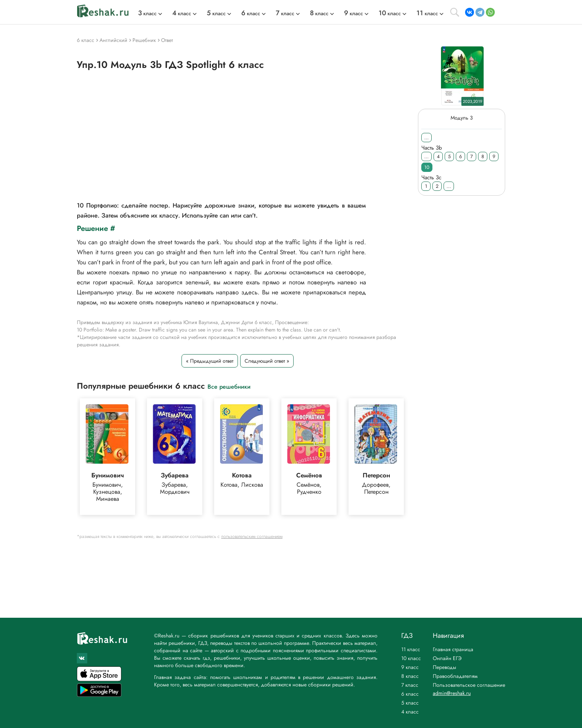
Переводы (444, 667)
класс (147, 13)
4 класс (410, 712)
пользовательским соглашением (252, 536)
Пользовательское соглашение (469, 685)
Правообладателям (455, 676)
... (426, 138)
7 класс (410, 685)
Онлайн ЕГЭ (447, 658)
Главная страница (453, 649)
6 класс (410, 694)
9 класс (410, 667)
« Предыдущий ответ (210, 361)
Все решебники (229, 386)
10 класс (411, 658)
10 (427, 167)
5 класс (410, 703)
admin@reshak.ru (452, 693)
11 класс (411, 649)
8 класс (410, 676)
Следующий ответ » (267, 361)
